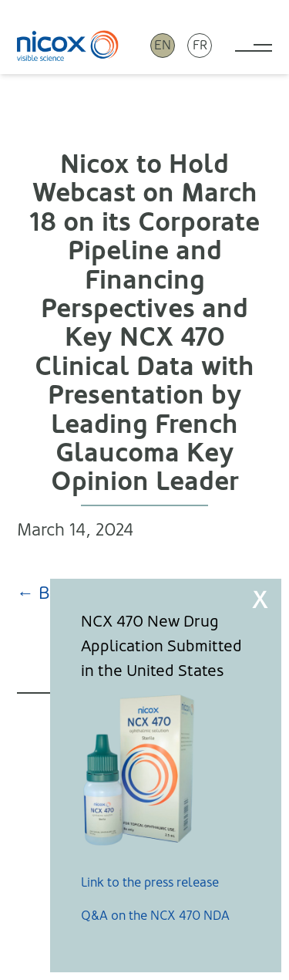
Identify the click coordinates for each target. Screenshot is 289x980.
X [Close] (260, 600)
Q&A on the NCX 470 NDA (155, 916)
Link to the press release (150, 882)
